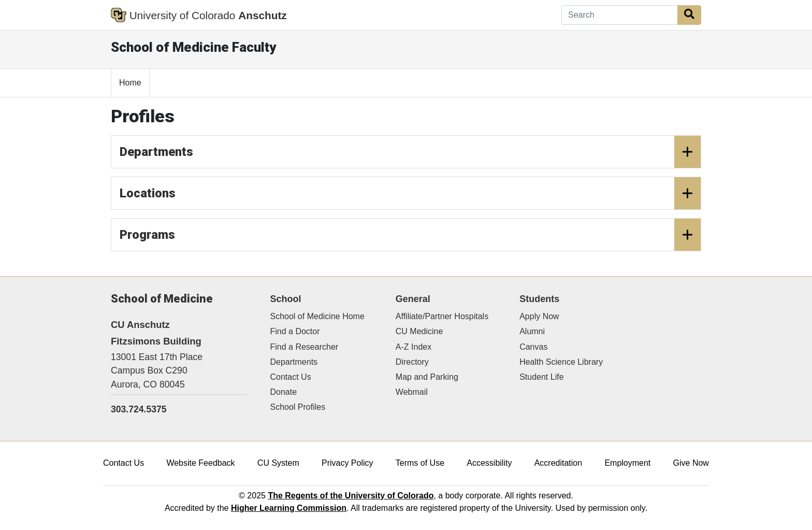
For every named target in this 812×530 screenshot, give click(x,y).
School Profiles (298, 407)
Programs (410, 235)
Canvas (533, 347)
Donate (284, 392)
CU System (278, 463)
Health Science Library (561, 362)
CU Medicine (419, 331)
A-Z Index (414, 347)
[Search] (620, 15)
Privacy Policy (347, 463)
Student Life (541, 377)
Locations (410, 193)
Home (130, 83)
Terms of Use (420, 463)
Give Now (691, 463)
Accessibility (489, 463)
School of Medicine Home (317, 316)
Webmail (412, 392)
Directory (412, 362)
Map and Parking (427, 377)
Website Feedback (200, 463)
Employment (627, 463)
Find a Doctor (295, 331)
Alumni (532, 331)
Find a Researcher (304, 347)
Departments (410, 152)
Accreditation (559, 463)
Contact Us (291, 377)
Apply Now (539, 316)
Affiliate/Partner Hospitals (442, 316)
